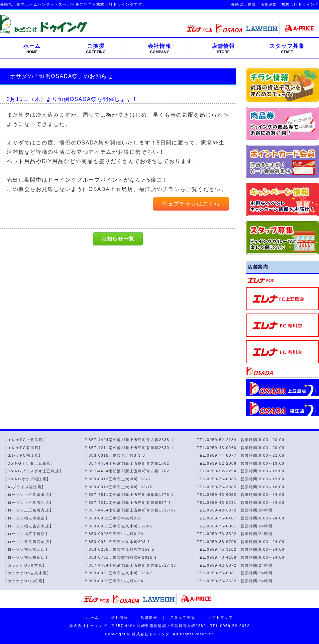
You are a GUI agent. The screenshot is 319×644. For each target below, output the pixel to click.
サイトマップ (220, 617)
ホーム (92, 617)
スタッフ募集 (183, 617)
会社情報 (120, 617)
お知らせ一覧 (118, 239)
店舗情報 (149, 617)
